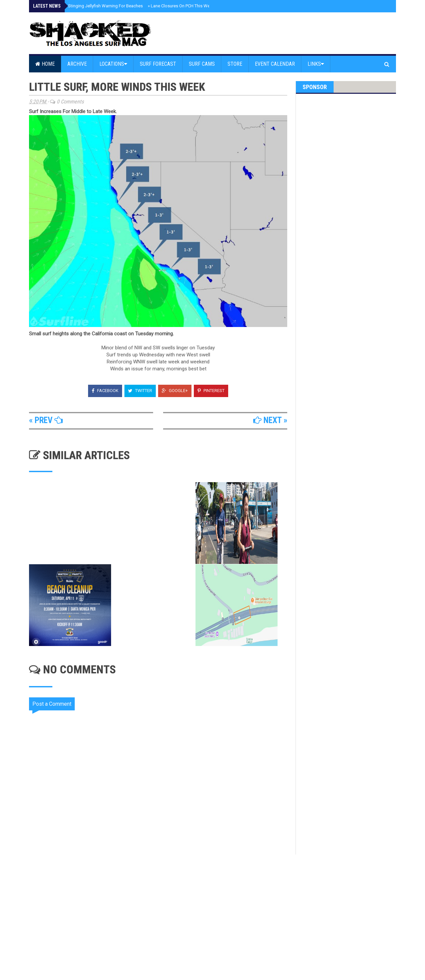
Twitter (140, 391)
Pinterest (211, 391)
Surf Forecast (158, 64)
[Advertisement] (162, 911)
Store (235, 64)
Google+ (175, 391)
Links (316, 64)
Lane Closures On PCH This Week (181, 6)
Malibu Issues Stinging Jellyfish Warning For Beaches (90, 6)
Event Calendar (275, 64)
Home (45, 64)
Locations (113, 64)
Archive (77, 64)
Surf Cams (202, 64)
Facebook (105, 391)
